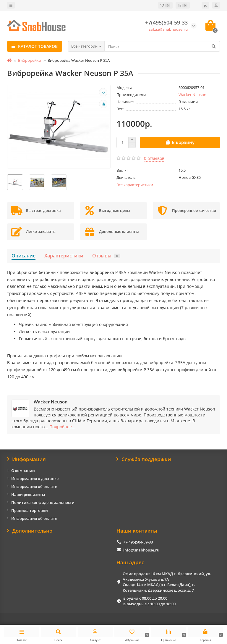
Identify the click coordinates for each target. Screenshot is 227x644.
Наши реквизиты (28, 494)
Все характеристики (135, 185)
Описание (23, 256)
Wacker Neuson (192, 95)
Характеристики (64, 256)
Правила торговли (30, 510)
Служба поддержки (144, 459)
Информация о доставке (35, 478)
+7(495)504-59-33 (138, 542)
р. (205, 5)
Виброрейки (30, 60)
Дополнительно (30, 531)
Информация (26, 459)
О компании (23, 471)
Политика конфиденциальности (43, 502)
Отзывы (106, 256)
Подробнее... (62, 427)
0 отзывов (154, 158)
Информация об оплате (34, 486)
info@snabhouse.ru (141, 550)
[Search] (162, 46)
